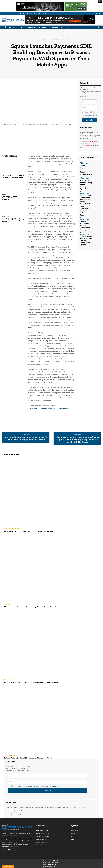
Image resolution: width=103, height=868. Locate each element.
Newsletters (38, 13)
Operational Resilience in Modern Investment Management (84, 205)
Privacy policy (92, 116)
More (78, 27)
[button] (99, 27)
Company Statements (38, 27)
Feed (72, 834)
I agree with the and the (90, 114)
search (72, 837)
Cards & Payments (42, 40)
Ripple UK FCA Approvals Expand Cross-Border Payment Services (13, 220)
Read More (15, 844)
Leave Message (86, 146)
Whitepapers (57, 27)
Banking (4, 194)
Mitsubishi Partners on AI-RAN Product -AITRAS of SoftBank (13, 177)
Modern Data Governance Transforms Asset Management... (86, 187)
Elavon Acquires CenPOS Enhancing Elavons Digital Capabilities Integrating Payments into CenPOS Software (77, 440)
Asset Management (86, 162)
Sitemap (73, 831)
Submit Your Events (42, 840)
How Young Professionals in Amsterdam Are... (86, 195)
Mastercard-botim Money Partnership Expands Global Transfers (12, 198)
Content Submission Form (43, 834)
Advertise (29, 13)
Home (22, 13)
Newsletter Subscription (43, 831)
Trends (21, 27)
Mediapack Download (42, 828)
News (12, 27)
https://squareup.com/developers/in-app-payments (48, 408)
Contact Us (39, 843)
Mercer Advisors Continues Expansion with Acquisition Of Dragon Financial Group (26, 438)
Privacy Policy (74, 828)
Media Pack (91, 142)
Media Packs (47, 13)
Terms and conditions (89, 114)
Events (69, 27)
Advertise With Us (41, 837)
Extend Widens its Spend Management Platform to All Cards (26, 756)
